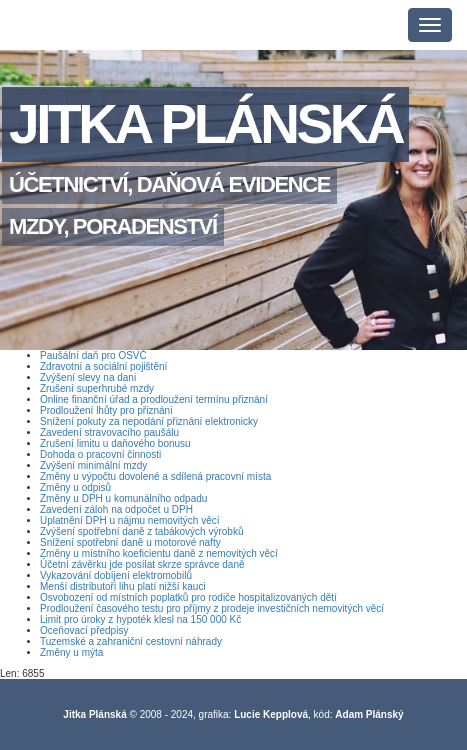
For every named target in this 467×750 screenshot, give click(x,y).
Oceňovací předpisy (84, 630)
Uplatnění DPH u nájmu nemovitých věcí (130, 520)
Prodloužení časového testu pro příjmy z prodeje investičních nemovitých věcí (212, 608)
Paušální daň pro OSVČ (93, 355)
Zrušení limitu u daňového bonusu (115, 443)
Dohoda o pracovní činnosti (100, 454)
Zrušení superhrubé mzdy (97, 388)
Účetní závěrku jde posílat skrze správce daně (142, 564)
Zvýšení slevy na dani (88, 377)
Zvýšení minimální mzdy (93, 465)
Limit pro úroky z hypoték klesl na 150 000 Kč (140, 619)
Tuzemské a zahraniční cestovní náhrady (131, 641)
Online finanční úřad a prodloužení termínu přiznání (154, 399)
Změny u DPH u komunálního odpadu (123, 498)
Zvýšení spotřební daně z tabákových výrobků (141, 531)
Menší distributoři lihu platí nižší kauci (123, 586)
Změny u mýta (71, 652)
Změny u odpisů (75, 487)
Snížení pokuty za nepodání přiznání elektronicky (149, 421)
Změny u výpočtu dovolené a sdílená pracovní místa (155, 476)
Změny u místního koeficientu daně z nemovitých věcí (159, 553)
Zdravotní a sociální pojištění (103, 366)
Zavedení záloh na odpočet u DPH (116, 509)
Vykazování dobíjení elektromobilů (116, 575)
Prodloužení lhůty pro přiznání (106, 410)
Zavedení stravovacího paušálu (109, 432)
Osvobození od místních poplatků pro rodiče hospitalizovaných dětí (188, 597)
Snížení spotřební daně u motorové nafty (130, 542)
